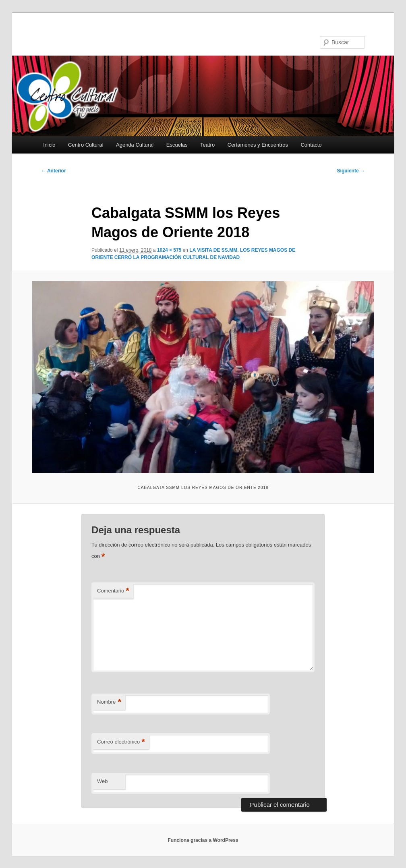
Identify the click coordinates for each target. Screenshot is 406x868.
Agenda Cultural (135, 145)
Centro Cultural (86, 145)
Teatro (207, 145)
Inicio (49, 145)
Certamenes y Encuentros (258, 145)
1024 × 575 (169, 250)
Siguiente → (351, 171)
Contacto (311, 145)
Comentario (113, 591)
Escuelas (177, 145)
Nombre (109, 702)
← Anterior (54, 171)
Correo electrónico (121, 742)
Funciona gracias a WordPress (203, 840)
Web (103, 781)
